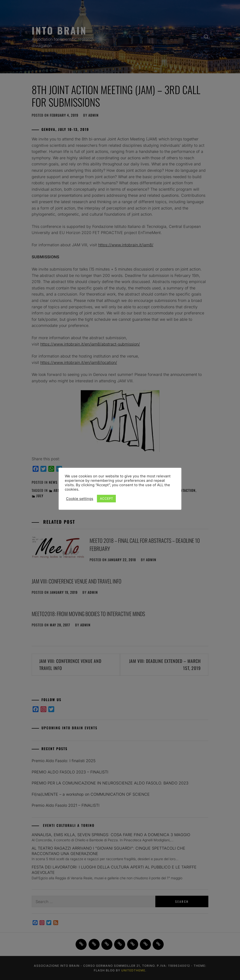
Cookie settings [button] (80, 499)
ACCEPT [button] (106, 498)
